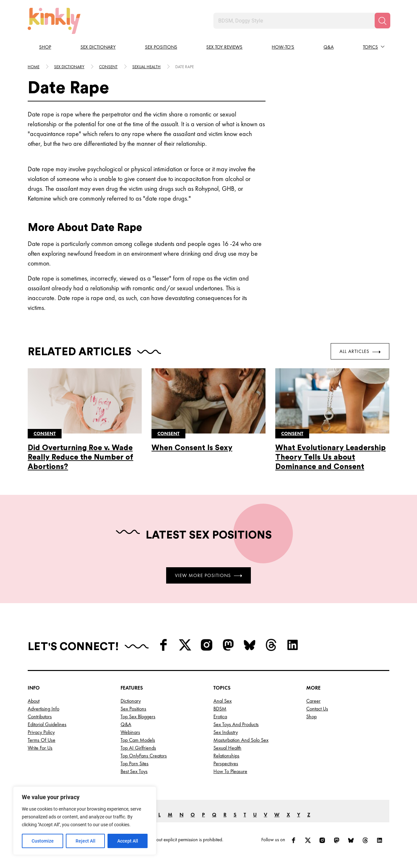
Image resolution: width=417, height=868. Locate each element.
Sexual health (146, 67)
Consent (108, 67)
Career (313, 701)
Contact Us (317, 709)
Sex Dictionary (98, 47)
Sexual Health (227, 748)
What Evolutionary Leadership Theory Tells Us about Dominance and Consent (331, 457)
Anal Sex (223, 701)
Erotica (220, 716)
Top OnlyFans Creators (144, 756)
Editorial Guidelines (47, 724)
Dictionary (131, 701)
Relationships (226, 756)
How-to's (283, 47)
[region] (85, 821)
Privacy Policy (41, 732)
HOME (34, 67)
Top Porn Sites (135, 763)
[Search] (382, 21)
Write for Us (40, 748)
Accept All (128, 841)
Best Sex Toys (134, 771)
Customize (43, 841)
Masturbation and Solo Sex (241, 740)
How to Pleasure (230, 771)
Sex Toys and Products (236, 724)
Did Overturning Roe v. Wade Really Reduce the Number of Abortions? (80, 457)
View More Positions (208, 575)
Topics (370, 47)
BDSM (220, 709)
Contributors (40, 716)
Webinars (130, 732)
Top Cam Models (138, 740)
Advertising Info (43, 709)
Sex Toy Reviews (224, 47)
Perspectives (226, 763)
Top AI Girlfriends (138, 748)
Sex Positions (161, 47)
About (34, 701)
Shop (45, 47)
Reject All (86, 841)
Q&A (329, 47)
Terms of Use (42, 740)
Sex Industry (226, 732)
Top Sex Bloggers (138, 716)
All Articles (360, 351)
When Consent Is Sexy (192, 448)
